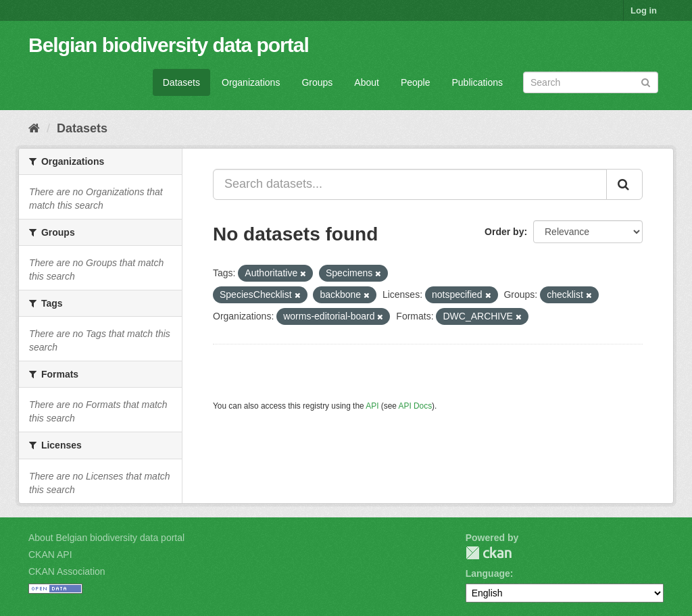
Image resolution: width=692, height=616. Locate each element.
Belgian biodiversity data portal (169, 45)
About (367, 82)
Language (488, 573)
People (416, 82)
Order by (504, 232)
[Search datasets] (591, 82)
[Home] (34, 128)
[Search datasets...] (410, 184)
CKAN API (50, 555)
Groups (317, 82)
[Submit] (646, 81)
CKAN (489, 553)
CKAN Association (67, 571)
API (372, 406)
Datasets (181, 82)
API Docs (416, 406)
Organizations (251, 82)
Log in (644, 10)
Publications (478, 82)
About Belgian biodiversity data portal (106, 538)
